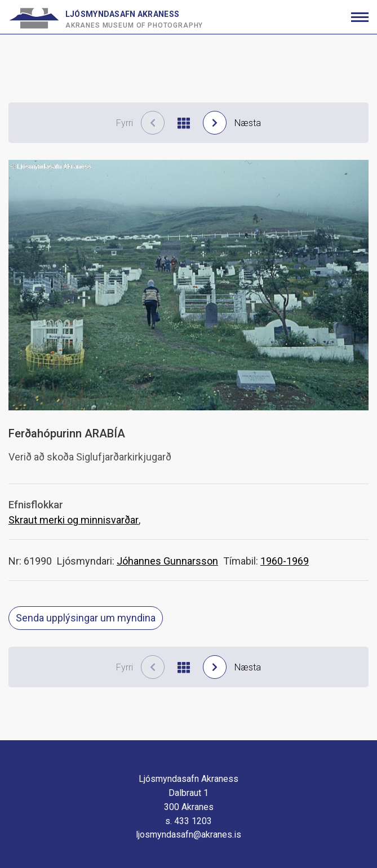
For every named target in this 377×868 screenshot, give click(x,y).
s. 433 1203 (188, 821)
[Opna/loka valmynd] (360, 17)
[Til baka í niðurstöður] (184, 123)
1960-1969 (285, 561)
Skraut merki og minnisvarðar (74, 520)
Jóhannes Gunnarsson (167, 561)
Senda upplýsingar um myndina (86, 618)
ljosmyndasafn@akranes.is (188, 835)
